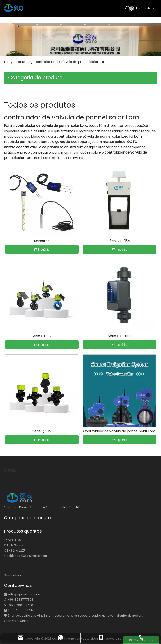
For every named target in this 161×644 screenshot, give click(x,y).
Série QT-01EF (119, 336)
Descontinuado (15, 575)
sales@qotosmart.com (25, 594)
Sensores (42, 241)
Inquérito (42, 250)
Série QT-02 (42, 336)
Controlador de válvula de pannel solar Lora (119, 431)
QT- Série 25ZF (15, 551)
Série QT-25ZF (119, 241)
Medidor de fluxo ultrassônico (25, 556)
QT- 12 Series (13, 545)
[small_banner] (80, 40)
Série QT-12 (42, 431)
